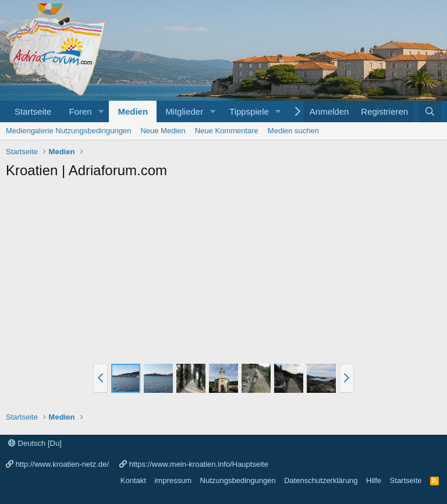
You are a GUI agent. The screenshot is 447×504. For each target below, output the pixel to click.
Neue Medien (163, 131)
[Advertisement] (223, 273)
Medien (133, 111)
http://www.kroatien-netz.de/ (62, 464)
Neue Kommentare (227, 131)
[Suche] (430, 111)
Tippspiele (249, 111)
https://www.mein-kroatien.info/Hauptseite (199, 464)
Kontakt (133, 480)
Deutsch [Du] (35, 443)
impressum (173, 480)
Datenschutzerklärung (321, 480)
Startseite (33, 111)
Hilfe (374, 480)
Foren (80, 111)
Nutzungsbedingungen (238, 480)
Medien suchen (293, 131)
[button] (101, 111)
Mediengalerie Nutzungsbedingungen (68, 131)
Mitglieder (184, 111)
